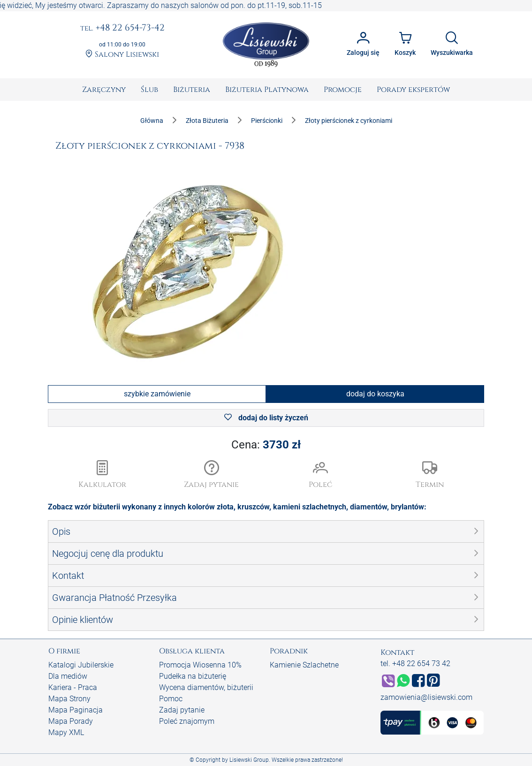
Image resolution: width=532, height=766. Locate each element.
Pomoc (171, 699)
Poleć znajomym (187, 721)
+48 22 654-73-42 (122, 28)
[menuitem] (104, 90)
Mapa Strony (69, 699)
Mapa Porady (71, 721)
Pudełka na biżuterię (193, 676)
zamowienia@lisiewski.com (426, 697)
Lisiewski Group (249, 760)
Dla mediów (68, 676)
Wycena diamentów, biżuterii (206, 687)
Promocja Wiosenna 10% (200, 665)
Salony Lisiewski (122, 54)
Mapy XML (66, 732)
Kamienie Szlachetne (304, 665)
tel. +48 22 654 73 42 (415, 664)
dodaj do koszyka (375, 394)
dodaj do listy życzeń (266, 418)
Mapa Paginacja (76, 710)
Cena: (266, 445)
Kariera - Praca (73, 687)
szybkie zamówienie (157, 394)
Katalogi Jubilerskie (81, 665)
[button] (212, 475)
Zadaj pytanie (182, 710)
